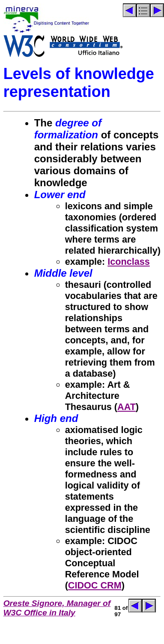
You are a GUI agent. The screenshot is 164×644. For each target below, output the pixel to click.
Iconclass (128, 262)
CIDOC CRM (95, 585)
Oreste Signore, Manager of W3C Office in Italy (57, 608)
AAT (127, 407)
